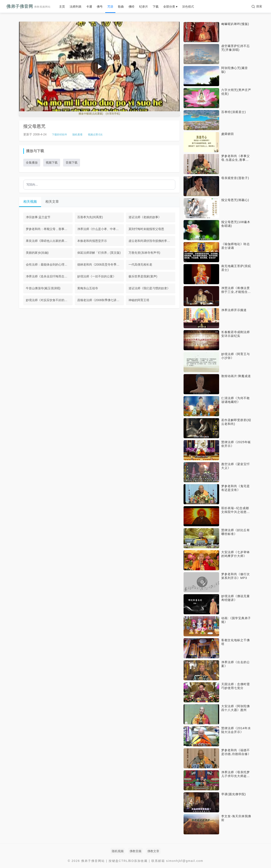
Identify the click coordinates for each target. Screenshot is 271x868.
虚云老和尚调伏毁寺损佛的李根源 (151, 241)
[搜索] (257, 7)
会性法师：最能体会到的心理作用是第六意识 (49, 265)
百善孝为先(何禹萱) (90, 217)
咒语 (110, 7)
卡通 (89, 7)
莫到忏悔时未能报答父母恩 (146, 229)
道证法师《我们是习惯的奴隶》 (149, 288)
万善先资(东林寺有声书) (144, 253)
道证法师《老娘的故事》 (145, 217)
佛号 (100, 7)
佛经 (131, 7)
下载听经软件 (59, 135)
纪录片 (144, 7)
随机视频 (118, 851)
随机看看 (77, 135)
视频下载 (52, 163)
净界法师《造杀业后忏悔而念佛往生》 (49, 276)
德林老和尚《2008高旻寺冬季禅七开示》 (101, 265)
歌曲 (121, 7)
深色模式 (188, 7)
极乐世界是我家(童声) (143, 276)
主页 (62, 7)
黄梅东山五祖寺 (88, 288)
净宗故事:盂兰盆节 (38, 217)
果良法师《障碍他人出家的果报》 (48, 241)
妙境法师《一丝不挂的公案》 (97, 276)
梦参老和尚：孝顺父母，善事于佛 (48, 229)
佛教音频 (135, 851)
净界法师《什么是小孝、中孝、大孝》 (101, 229)
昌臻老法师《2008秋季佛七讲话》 (100, 300)
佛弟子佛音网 (28, 6)
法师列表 (76, 7)
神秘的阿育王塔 (139, 300)
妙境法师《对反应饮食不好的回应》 (49, 300)
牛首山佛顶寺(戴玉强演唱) (43, 288)
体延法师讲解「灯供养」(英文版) (99, 253)
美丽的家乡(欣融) (37, 253)
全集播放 (32, 163)
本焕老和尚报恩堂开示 (92, 241)
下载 (156, 7)
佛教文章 (153, 851)
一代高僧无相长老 (140, 265)
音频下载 (72, 163)
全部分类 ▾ (170, 7)
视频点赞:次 (95, 135)
